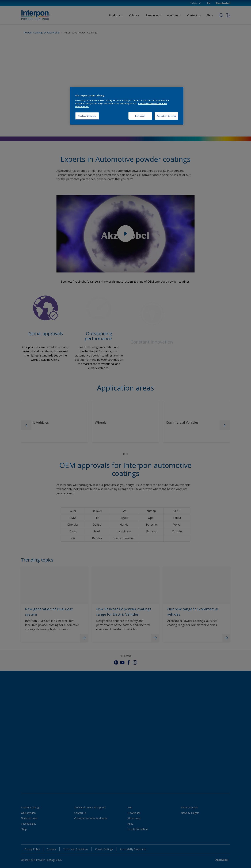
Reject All (140, 116)
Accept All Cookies (166, 116)
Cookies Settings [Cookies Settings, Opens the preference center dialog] (87, 116)
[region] (127, 106)
